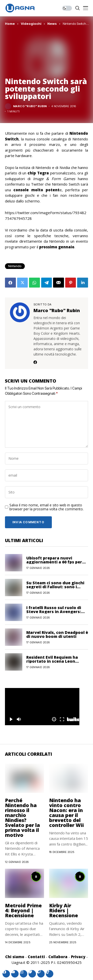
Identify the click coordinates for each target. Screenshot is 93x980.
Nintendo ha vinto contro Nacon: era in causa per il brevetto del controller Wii (66, 813)
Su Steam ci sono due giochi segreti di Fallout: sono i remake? (55, 587)
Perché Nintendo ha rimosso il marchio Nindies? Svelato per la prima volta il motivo (22, 818)
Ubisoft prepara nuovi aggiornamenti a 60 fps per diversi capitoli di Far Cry (54, 562)
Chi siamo (15, 957)
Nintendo (15, 266)
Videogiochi (31, 24)
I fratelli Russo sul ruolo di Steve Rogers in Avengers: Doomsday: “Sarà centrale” (54, 612)
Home (10, 24)
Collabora (58, 957)
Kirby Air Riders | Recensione (63, 910)
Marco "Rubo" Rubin (30, 106)
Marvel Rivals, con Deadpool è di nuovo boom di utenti (57, 634)
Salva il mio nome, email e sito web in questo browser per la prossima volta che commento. (46, 507)
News (52, 24)
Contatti (36, 957)
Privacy (78, 957)
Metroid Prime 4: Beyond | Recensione (23, 910)
